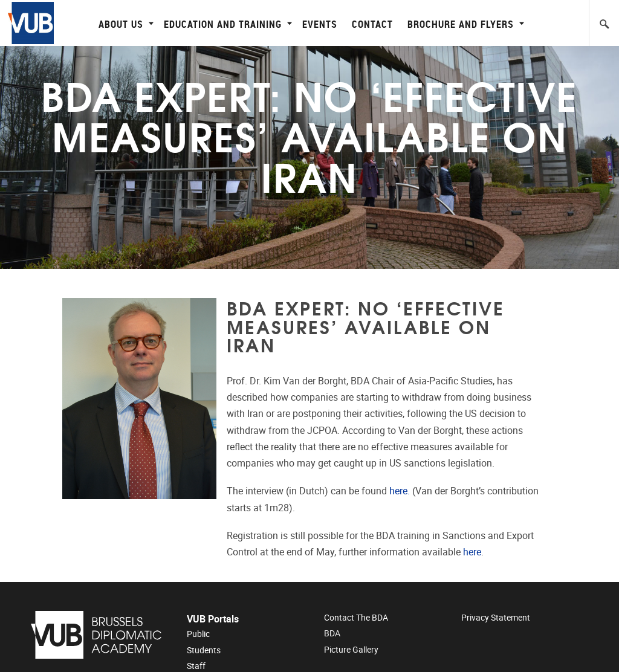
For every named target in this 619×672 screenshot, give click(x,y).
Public (198, 634)
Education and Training (226, 24)
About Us (125, 24)
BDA (332, 633)
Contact (372, 24)
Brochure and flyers (464, 24)
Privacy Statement (496, 618)
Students (204, 650)
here (472, 552)
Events (320, 24)
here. (400, 491)
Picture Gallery (351, 650)
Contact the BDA (356, 618)
